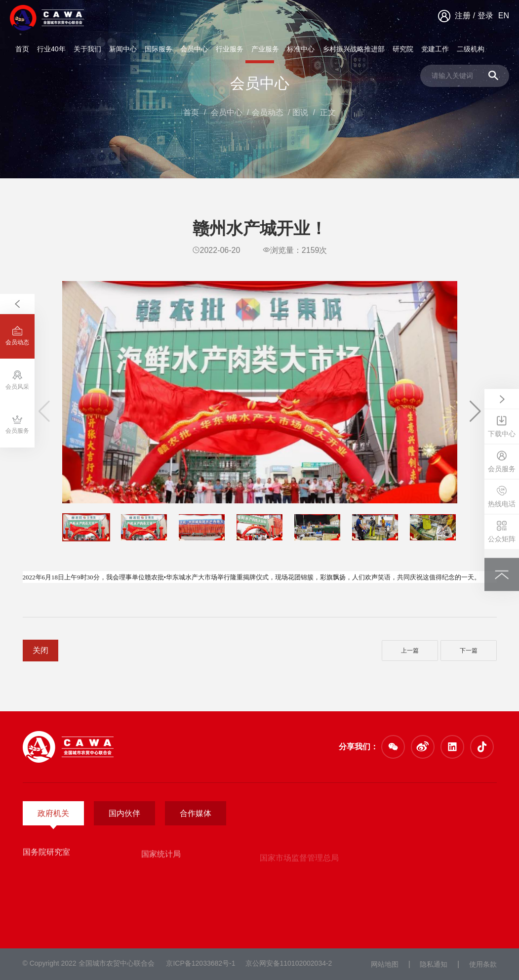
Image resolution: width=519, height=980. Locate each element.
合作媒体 (196, 813)
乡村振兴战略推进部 (354, 49)
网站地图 (385, 964)
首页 (22, 49)
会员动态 (268, 112)
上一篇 (410, 651)
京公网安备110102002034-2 (289, 963)
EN (504, 16)
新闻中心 (123, 49)
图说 (300, 112)
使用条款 (483, 964)
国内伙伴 (124, 813)
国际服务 (159, 49)
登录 (485, 16)
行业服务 (230, 49)
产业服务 (265, 49)
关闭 (40, 650)
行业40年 (51, 49)
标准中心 (301, 49)
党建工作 (435, 49)
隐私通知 (434, 964)
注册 (463, 16)
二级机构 (471, 49)
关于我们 (87, 49)
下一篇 (469, 651)
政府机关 (53, 813)
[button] (475, 411)
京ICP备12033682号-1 (200, 963)
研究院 (403, 49)
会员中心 (194, 49)
